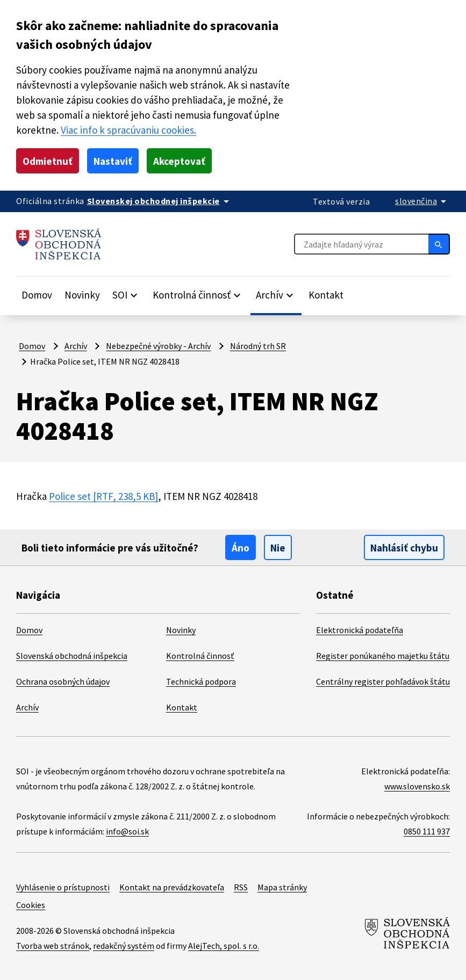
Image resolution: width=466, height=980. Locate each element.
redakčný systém (124, 946)
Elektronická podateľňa (360, 630)
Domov (37, 295)
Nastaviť (113, 161)
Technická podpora (201, 681)
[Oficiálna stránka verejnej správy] (160, 201)
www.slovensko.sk (417, 786)
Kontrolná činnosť (200, 656)
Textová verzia (341, 201)
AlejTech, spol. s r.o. (224, 946)
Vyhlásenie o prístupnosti (63, 887)
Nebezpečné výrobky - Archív (158, 346)
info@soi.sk (127, 831)
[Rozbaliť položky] (126, 295)
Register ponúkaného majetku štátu (383, 656)
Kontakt (326, 295)
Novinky (82, 295)
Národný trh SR (258, 346)
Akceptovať (179, 161)
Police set (103, 496)
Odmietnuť (48, 161)
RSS (241, 887)
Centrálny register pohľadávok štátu (383, 681)
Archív (76, 346)
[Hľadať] (439, 244)
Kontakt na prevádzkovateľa (172, 887)
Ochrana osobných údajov (63, 681)
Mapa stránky (282, 887)
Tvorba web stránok (53, 946)
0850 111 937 (427, 831)
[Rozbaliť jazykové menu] (422, 201)
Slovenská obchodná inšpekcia (72, 656)
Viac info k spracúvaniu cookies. (128, 130)
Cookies (31, 905)
